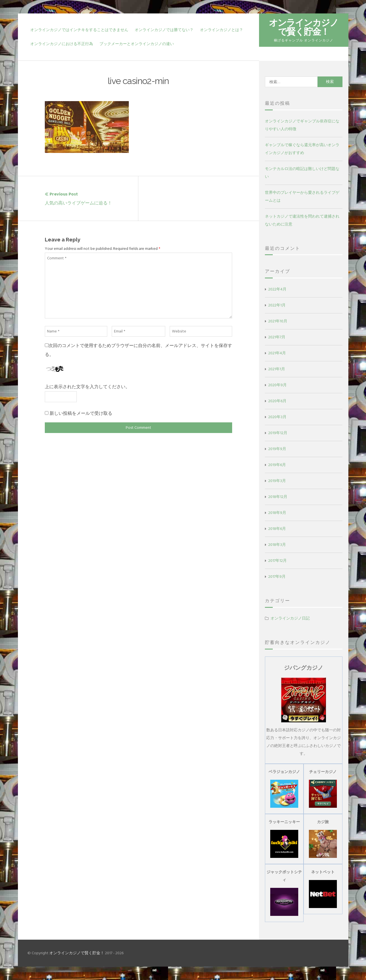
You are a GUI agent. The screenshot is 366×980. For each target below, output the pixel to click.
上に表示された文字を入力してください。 (87, 387)
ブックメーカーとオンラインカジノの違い (137, 44)
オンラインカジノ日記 (290, 618)
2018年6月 (277, 529)
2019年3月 (277, 481)
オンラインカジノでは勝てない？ (164, 30)
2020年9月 (278, 385)
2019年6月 (277, 465)
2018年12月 (278, 497)
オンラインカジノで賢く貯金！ (304, 27)
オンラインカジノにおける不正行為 (62, 44)
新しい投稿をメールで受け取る (81, 413)
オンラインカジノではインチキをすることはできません (79, 30)
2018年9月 (277, 513)
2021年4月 (277, 353)
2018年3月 (277, 545)
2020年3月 (277, 417)
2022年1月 (277, 305)
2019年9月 (277, 449)
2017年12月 (278, 561)
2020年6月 (277, 401)
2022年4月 (277, 289)
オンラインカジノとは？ (222, 30)
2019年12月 (278, 433)
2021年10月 (278, 321)
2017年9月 (277, 577)
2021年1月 (277, 369)
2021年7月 (277, 337)
